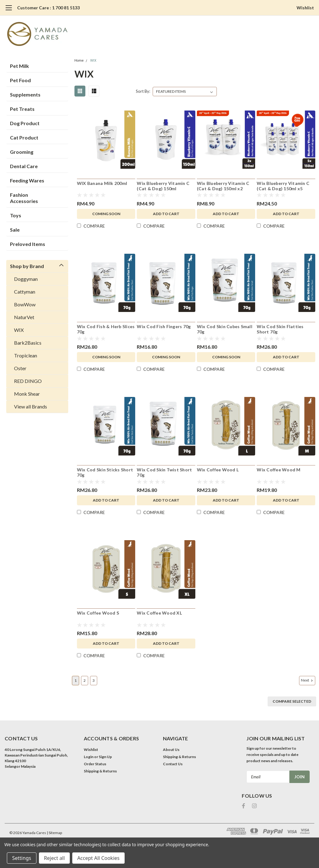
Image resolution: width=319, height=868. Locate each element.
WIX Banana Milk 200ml (102, 183)
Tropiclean (26, 355)
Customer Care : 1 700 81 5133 (48, 8)
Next (307, 680)
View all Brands (31, 406)
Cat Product (24, 137)
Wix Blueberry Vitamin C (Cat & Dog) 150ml (163, 186)
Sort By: (143, 91)
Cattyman (25, 292)
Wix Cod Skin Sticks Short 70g (105, 472)
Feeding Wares (27, 180)
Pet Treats (22, 109)
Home (79, 61)
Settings (22, 858)
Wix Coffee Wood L (218, 470)
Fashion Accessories (24, 198)
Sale (15, 230)
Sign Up (105, 757)
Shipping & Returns (100, 771)
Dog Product (25, 123)
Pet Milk (19, 66)
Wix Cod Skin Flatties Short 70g (280, 329)
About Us (171, 750)
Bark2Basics (28, 343)
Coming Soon (106, 214)
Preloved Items (28, 244)
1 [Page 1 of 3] (76, 680)
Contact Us (173, 764)
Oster (20, 368)
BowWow (25, 304)
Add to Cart (166, 214)
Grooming (22, 152)
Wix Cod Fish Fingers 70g (164, 326)
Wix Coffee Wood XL (159, 613)
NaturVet (24, 317)
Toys (16, 215)
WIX (19, 330)
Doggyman (26, 279)
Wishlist (305, 8)
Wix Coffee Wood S (98, 613)
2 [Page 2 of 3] (85, 680)
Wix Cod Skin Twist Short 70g (164, 472)
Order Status (95, 764)
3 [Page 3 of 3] (94, 680)
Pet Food (20, 80)
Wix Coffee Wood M (279, 470)
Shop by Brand (27, 266)
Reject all (54, 858)
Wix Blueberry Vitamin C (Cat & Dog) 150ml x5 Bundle (283, 186)
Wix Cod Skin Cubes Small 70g (225, 329)
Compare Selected (292, 701)
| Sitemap (54, 833)
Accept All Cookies (98, 858)
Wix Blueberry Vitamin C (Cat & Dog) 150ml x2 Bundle (223, 186)
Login (89, 757)
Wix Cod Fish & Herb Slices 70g (106, 329)
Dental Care (24, 166)
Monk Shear (27, 394)
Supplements (25, 94)
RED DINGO (28, 381)
